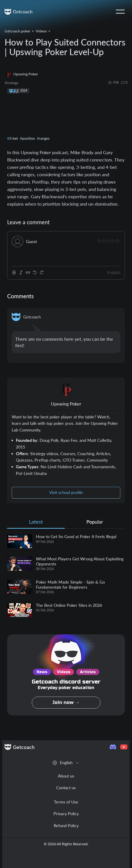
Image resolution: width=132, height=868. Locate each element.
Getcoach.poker (18, 31)
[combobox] (66, 763)
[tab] (36, 523)
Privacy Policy (66, 814)
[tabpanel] (66, 576)
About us (66, 776)
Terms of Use (66, 802)
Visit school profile (66, 492)
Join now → (66, 702)
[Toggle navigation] (120, 12)
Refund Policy (66, 825)
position (28, 138)
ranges (44, 138)
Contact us (66, 788)
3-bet (13, 138)
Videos (41, 31)
